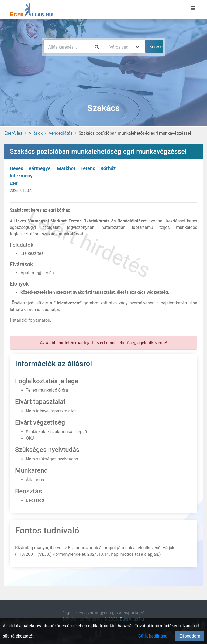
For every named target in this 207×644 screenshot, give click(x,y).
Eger (14, 183)
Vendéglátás (61, 133)
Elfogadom (190, 636)
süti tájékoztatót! (19, 636)
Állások (36, 133)
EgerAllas (13, 133)
